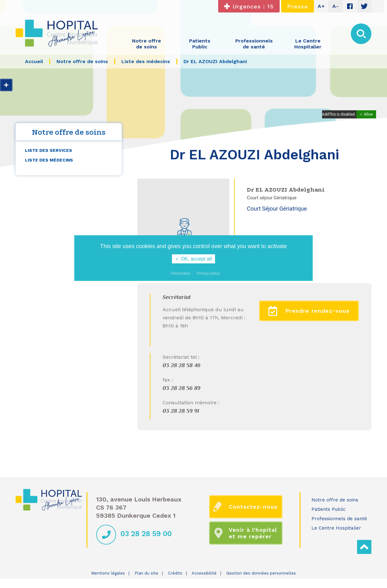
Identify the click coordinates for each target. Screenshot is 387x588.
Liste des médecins (49, 160)
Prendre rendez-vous (309, 311)
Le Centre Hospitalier (336, 528)
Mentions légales (108, 573)
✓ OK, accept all (193, 259)
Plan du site (146, 573)
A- (336, 6)
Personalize (181, 273)
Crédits (175, 573)
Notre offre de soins (335, 500)
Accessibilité (204, 573)
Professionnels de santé (339, 519)
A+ (321, 6)
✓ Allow (366, 114)
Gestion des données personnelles (261, 573)
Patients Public (328, 509)
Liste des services (49, 150)
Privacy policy (208, 273)
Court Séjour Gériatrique (277, 209)
